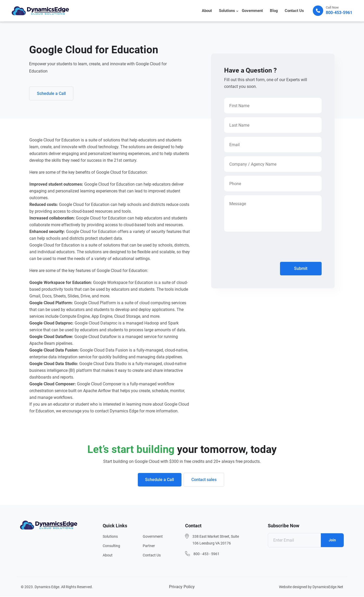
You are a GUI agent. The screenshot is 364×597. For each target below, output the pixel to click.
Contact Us (294, 11)
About (208, 11)
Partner (149, 546)
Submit (301, 269)
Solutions (228, 11)
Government (253, 11)
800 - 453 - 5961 (206, 554)
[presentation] (264, 248)
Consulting (111, 546)
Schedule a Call (52, 93)
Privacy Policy (182, 587)
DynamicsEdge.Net (328, 587)
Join (332, 541)
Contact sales (204, 480)
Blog (274, 11)
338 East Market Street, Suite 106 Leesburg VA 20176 (216, 540)
